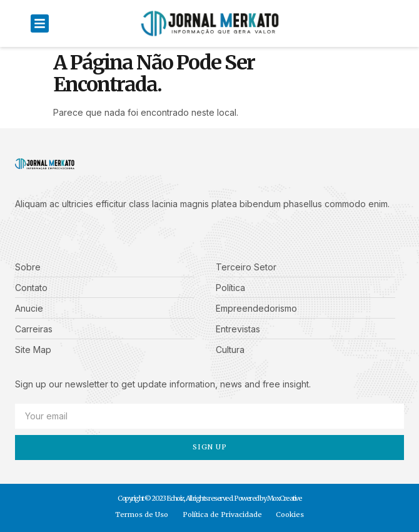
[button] (40, 23)
